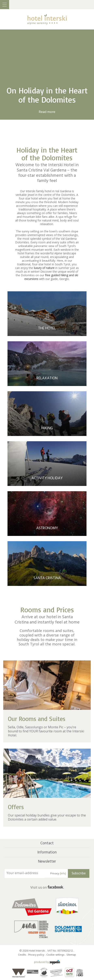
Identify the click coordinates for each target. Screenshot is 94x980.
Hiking (47, 428)
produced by (47, 962)
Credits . (23, 955)
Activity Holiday (47, 478)
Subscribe (79, 873)
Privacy (58, 874)
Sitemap (71, 955)
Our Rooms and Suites (37, 719)
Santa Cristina (47, 578)
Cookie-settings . (56, 955)
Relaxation (47, 378)
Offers (16, 807)
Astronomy (47, 528)
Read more (47, 112)
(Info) (63, 874)
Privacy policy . (37, 955)
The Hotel (47, 328)
